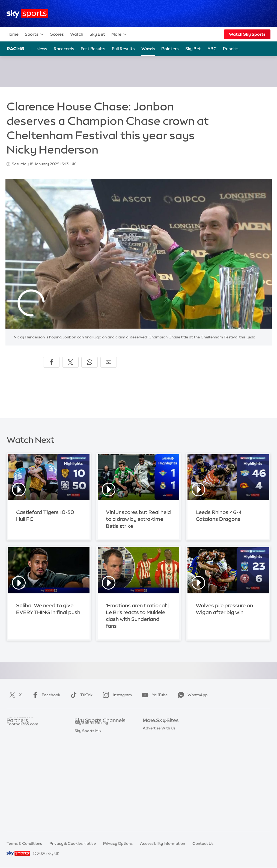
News (42, 49)
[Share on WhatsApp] (90, 362)
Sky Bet (97, 34)
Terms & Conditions (24, 843)
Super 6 (14, 737)
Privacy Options (118, 843)
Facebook (45, 695)
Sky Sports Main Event (95, 729)
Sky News (152, 737)
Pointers (170, 49)
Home (13, 34)
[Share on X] (70, 362)
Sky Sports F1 (87, 770)
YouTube (154, 695)
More (119, 34)
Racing (16, 49)
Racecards (64, 49)
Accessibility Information (163, 843)
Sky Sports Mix (88, 818)
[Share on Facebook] (51, 362)
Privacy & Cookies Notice (73, 843)
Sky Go (149, 745)
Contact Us (203, 843)
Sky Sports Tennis (91, 778)
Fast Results (93, 49)
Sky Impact (153, 778)
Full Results (123, 49)
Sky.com (151, 729)
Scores (57, 34)
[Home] (27, 14)
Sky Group (152, 753)
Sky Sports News (90, 794)
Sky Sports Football (93, 745)
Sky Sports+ (85, 802)
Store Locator (155, 786)
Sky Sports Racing (91, 810)
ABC (212, 49)
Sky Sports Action (91, 786)
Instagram (116, 695)
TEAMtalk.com (20, 745)
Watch (77, 34)
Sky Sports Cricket (92, 753)
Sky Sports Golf (89, 761)
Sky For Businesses (160, 761)
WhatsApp (192, 695)
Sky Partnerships (158, 770)
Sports (34, 34)
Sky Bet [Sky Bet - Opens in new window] (193, 49)
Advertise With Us (159, 794)
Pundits (231, 49)
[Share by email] (109, 362)
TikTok (80, 695)
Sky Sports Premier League (99, 737)
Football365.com (22, 753)
